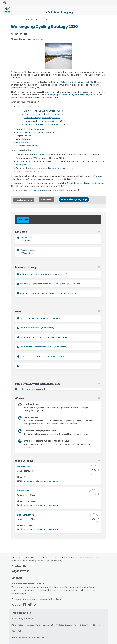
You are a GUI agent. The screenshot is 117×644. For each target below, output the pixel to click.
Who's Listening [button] (58, 461)
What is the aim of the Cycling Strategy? (38, 328)
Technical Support (64, 625)
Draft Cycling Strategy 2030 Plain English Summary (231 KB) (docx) (48, 293)
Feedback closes (28, 250)
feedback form (37, 155)
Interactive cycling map (74, 199)
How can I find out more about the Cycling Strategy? (43, 356)
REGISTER (23, 220)
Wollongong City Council (50, 599)
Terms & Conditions (82, 625)
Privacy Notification (41, 190)
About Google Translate (23, 619)
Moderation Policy (33, 625)
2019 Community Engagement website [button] (58, 384)
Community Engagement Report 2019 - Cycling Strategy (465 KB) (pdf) (50, 284)
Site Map (97, 625)
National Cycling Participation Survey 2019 (44, 121)
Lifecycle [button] (58, 398)
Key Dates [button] (58, 232)
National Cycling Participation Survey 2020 (44, 124)
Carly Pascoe (23, 491)
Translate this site (21, 613)
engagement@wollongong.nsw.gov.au (55, 168)
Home (18, 19)
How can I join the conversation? (34, 366)
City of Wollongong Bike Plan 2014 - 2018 (43, 114)
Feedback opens (28, 238)
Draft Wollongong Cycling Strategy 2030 (74, 82)
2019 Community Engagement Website (35, 132)
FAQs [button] (58, 311)
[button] (12, 34)
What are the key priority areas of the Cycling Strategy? (44, 347)
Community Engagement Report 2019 (42, 118)
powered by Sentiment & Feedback (28, 638)
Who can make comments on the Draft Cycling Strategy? (45, 337)
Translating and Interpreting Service (84, 183)
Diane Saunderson (25, 515)
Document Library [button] (58, 267)
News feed (47, 199)
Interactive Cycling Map (27, 146)
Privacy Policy (17, 625)
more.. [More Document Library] (97, 301)
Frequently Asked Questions (30, 129)
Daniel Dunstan (24, 467)
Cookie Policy (17, 631)
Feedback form (23, 143)
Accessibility (48, 625)
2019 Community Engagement (32, 389)
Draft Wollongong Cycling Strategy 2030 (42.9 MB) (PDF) (44, 274)
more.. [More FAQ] (97, 374)
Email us (17, 578)
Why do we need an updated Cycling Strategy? (41, 318)
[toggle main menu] (112, 10)
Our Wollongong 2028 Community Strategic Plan (65, 95)
